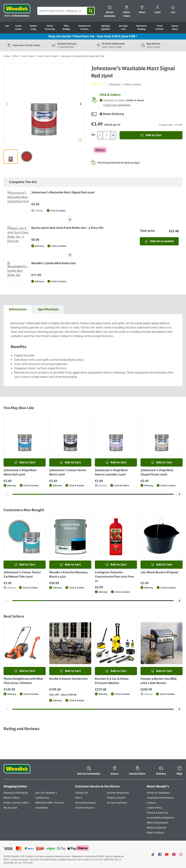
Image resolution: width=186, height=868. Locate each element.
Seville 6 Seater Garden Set (69, 679)
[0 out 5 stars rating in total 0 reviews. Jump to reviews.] (106, 84)
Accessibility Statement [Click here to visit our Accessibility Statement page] (161, 818)
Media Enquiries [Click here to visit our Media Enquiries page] (157, 828)
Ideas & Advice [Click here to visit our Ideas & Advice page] (156, 833)
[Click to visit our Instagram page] (181, 854)
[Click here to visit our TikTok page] (153, 854)
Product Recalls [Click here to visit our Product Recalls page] (116, 798)
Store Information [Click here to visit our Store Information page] (86, 803)
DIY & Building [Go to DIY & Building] (66, 28)
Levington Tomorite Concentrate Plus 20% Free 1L (114, 577)
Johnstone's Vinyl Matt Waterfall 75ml (20, 473)
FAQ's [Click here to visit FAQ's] (79, 798)
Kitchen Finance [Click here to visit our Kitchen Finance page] (85, 808)
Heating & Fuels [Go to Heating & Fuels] (123, 28)
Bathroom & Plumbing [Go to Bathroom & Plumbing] (141, 28)
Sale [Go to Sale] (7, 26)
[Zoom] (80, 140)
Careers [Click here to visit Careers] (151, 803)
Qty (93, 135)
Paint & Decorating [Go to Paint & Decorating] (50, 28)
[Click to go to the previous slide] (7, 104)
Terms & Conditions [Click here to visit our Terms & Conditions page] (158, 793)
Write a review (133, 84)
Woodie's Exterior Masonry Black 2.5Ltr (68, 575)
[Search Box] (66, 11)
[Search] (91, 11)
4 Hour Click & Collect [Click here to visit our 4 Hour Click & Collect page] (16, 803)
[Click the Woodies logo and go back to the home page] (17, 11)
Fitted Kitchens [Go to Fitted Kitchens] (160, 28)
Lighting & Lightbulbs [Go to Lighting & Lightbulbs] (105, 28)
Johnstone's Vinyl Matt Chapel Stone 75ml (157, 473)
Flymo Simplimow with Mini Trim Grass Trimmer (23, 681)
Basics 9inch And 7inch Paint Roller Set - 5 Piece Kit (67, 228)
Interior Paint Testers (48, 56)
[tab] (18, 310)
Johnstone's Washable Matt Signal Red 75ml (63, 193)
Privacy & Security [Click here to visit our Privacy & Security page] (157, 813)
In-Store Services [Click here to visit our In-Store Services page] (117, 803)
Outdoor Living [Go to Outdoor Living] (33, 28)
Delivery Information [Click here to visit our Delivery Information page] (16, 793)
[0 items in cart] (173, 10)
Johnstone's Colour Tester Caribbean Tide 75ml (22, 575)
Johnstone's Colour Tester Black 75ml (68, 473)
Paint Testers (28, 56)
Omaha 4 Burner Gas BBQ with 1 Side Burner (159, 681)
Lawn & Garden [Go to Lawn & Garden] (18, 28)
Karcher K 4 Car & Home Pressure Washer (112, 681)
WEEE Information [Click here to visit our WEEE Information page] (157, 823)
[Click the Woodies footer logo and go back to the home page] (17, 771)
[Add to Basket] (151, 135)
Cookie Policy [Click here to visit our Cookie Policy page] (154, 808)
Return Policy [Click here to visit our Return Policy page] (11, 798)
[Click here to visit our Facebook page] (160, 854)
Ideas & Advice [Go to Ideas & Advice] (175, 28)
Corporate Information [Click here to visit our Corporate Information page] (160, 798)
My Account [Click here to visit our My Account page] (10, 808)
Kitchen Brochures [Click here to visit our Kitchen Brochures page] (118, 793)
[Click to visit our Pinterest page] (174, 854)
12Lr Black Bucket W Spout (159, 573)
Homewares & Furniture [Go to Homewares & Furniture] (84, 28)
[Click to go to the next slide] (81, 104)
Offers (16, 56)
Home (7, 56)
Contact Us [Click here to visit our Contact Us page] (82, 793)
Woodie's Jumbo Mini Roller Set (54, 264)
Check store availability (117, 105)
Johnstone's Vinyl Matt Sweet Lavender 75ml (111, 473)
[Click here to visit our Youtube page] (167, 854)
